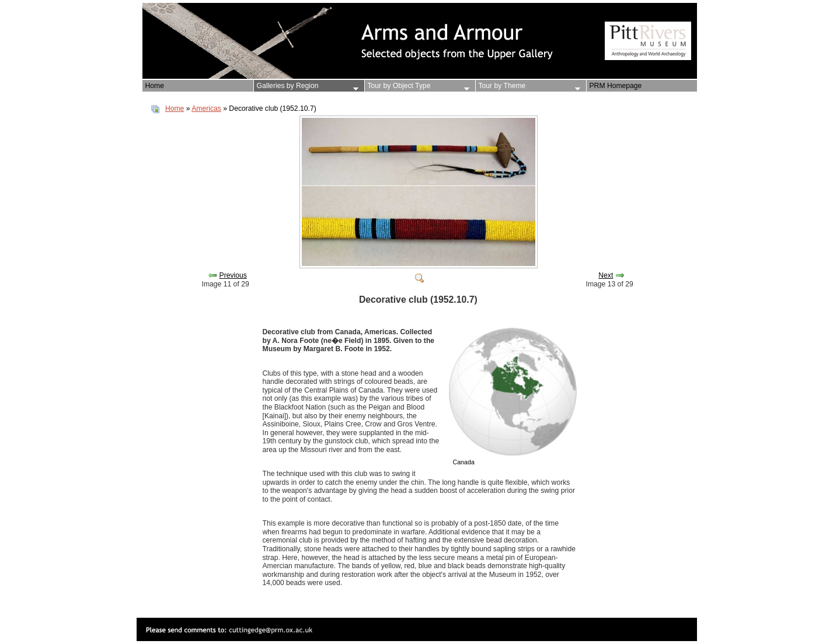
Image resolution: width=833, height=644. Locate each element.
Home (175, 108)
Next (606, 275)
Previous (233, 275)
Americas (206, 108)
